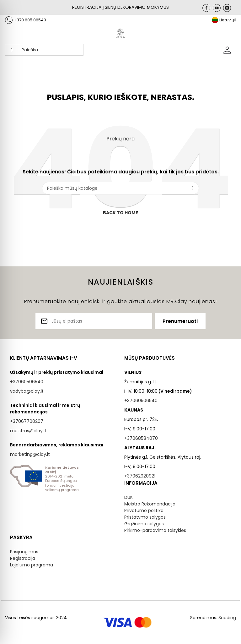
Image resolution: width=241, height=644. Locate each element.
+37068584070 (141, 438)
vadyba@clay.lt (27, 391)
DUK (129, 497)
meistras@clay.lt (28, 431)
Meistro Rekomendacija (150, 504)
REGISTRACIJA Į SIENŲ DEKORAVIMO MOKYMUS (120, 7)
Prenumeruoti (180, 321)
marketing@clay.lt (30, 454)
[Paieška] (120, 188)
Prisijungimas (24, 552)
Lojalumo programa (32, 565)
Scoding (227, 618)
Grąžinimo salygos (144, 524)
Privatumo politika (144, 510)
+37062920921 (140, 476)
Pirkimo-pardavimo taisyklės (155, 530)
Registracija (23, 558)
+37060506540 (27, 382)
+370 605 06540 (30, 20)
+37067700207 (27, 421)
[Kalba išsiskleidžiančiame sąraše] (224, 20)
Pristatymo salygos (145, 517)
